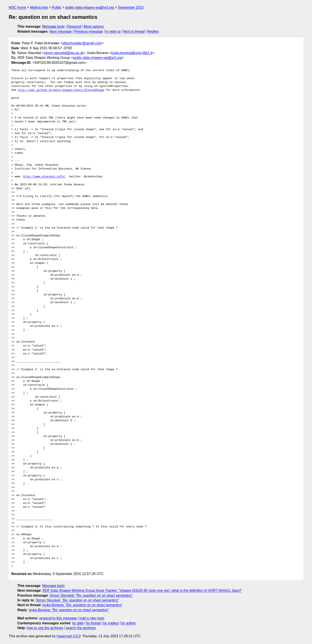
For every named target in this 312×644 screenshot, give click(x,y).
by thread (93, 623)
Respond (74, 26)
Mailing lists (39, 7)
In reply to (113, 31)
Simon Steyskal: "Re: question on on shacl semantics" (91, 595)
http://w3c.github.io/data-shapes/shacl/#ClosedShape (61, 90)
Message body (54, 26)
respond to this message (58, 618)
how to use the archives (45, 628)
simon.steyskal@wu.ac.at (64, 53)
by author (129, 623)
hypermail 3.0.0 (68, 636)
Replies (153, 31)
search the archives (81, 628)
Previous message (89, 31)
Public (57, 7)
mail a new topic (92, 618)
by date (78, 623)
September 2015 (131, 7)
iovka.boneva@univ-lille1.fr (132, 53)
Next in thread (134, 31)
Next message (61, 31)
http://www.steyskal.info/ (44, 177)
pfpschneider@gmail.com (82, 43)
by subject (111, 623)
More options (94, 26)
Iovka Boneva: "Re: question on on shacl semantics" (83, 605)
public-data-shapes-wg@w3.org (90, 7)
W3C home (17, 7)
